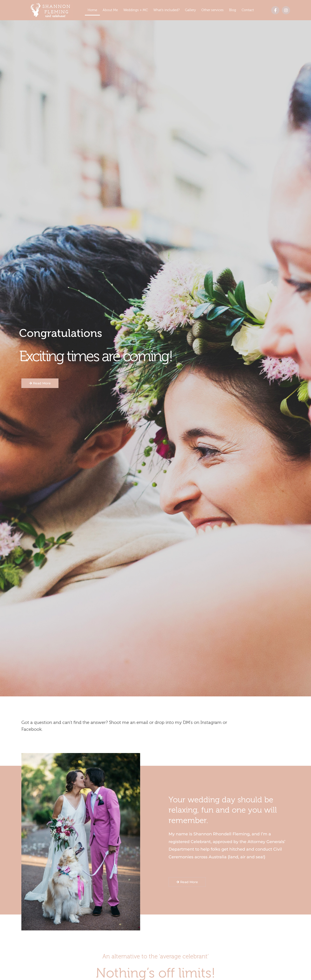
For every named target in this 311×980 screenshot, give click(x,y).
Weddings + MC (136, 10)
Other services (212, 10)
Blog (233, 10)
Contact (248, 10)
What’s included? (166, 10)
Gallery (190, 10)
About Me (110, 10)
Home (92, 10)
